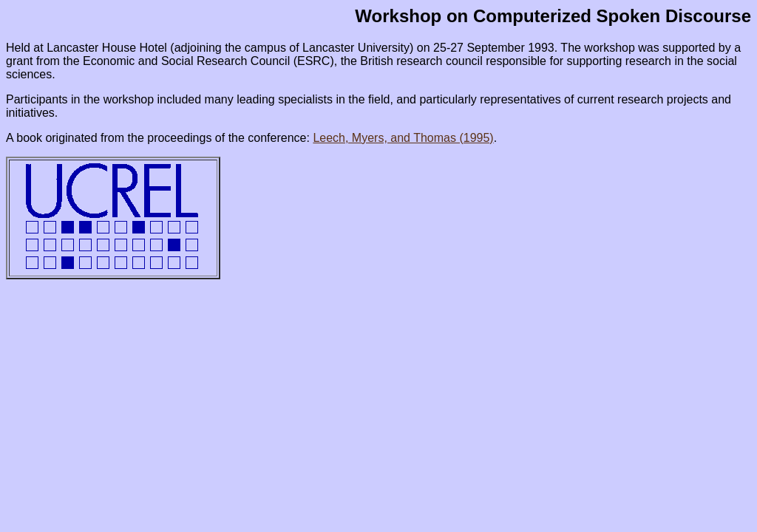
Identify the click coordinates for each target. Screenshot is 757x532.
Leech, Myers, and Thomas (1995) (403, 138)
